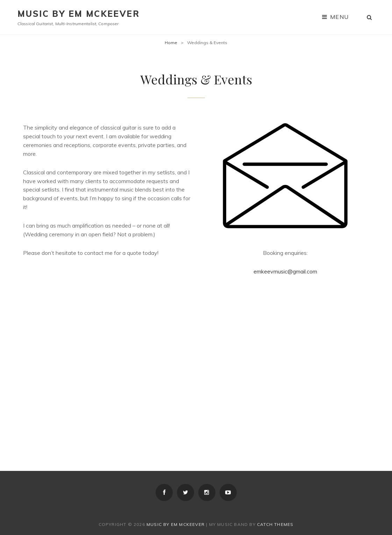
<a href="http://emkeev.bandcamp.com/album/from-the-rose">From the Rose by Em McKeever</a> (107, 369)
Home (171, 43)
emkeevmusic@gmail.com (285, 271)
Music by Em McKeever (79, 14)
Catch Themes (275, 524)
